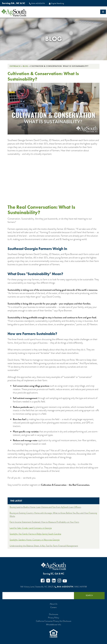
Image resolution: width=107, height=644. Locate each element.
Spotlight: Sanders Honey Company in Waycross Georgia (35, 540)
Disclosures (54, 614)
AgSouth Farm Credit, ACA (53, 566)
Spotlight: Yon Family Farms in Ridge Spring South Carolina (35, 534)
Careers (53, 607)
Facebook (43, 581)
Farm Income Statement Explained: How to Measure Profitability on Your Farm (44, 522)
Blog (25, 66)
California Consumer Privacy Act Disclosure (54, 621)
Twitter (48, 581)
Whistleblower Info (54, 625)
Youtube (65, 581)
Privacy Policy (54, 618)
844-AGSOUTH (38, 3)
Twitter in (54, 581)
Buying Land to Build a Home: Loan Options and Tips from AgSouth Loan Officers (45, 507)
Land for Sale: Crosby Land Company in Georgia (31, 528)
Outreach (15, 66)
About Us (54, 604)
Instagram (59, 581)
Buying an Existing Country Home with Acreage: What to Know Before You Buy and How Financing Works (53, 515)
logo (19, 13)
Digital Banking (58, 3)
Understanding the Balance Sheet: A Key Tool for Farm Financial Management (44, 546)
